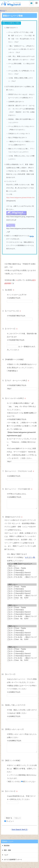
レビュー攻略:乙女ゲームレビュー (22, 564)
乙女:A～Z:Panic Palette (22, 568)
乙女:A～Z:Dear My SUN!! (22, 598)
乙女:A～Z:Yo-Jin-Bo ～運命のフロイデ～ (22, 577)
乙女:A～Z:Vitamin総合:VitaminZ (22, 575)
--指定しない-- (22, 566)
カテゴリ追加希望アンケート (13, 860)
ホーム (2, 10)
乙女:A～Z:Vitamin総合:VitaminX (22, 573)
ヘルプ (6, 855)
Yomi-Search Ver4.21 (19, 829)
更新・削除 (7, 850)
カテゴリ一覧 (30, 557)
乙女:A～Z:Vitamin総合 (22, 571)
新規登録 (7, 846)
